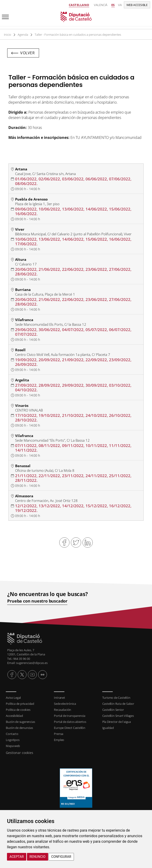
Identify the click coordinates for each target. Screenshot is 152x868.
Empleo (59, 740)
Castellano (79, 5)
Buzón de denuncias (19, 728)
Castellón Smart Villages (118, 716)
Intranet (59, 698)
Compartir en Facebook (64, 542)
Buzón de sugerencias (20, 722)
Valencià (101, 5)
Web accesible (137, 5)
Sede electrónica (65, 704)
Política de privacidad (20, 704)
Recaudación (63, 710)
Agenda (23, 35)
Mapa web (13, 746)
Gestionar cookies (20, 753)
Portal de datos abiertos (70, 722)
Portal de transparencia (69, 716)
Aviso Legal (13, 698)
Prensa (59, 734)
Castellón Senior (113, 710)
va (120, 5)
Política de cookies (18, 710)
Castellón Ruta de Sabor (118, 704)
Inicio (8, 35)
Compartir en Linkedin (88, 542)
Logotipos (13, 740)
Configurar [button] (61, 857)
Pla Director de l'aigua (117, 722)
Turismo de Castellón (116, 698)
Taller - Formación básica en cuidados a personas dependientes (78, 35)
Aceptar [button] (17, 857)
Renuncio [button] (38, 857)
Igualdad (108, 728)
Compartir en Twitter (76, 542)
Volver (27, 53)
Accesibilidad (14, 716)
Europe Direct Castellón (69, 728)
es (113, 5)
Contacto (12, 734)
